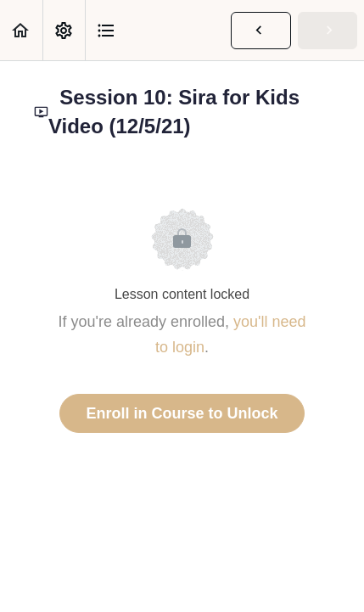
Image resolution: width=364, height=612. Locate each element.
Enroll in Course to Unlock (182, 413)
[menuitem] (64, 30)
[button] (21, 30)
